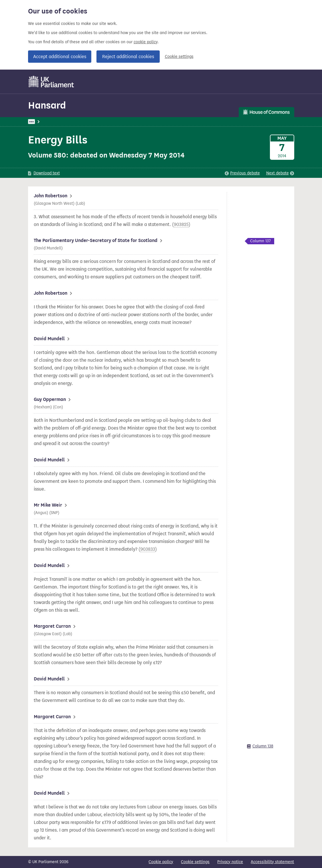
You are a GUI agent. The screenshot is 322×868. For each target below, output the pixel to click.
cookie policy (146, 42)
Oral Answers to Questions (123, 122)
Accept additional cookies (60, 57)
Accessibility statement (272, 862)
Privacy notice (230, 862)
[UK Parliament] (51, 82)
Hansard (47, 105)
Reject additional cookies (128, 57)
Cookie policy (161, 862)
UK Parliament (41, 122)
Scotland (162, 122)
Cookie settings (179, 57)
